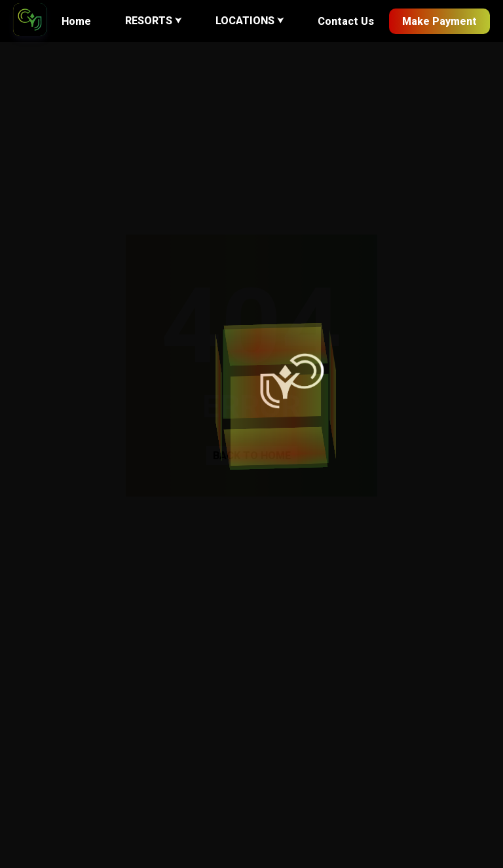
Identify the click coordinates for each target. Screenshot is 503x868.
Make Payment (439, 21)
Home (76, 21)
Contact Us (346, 21)
